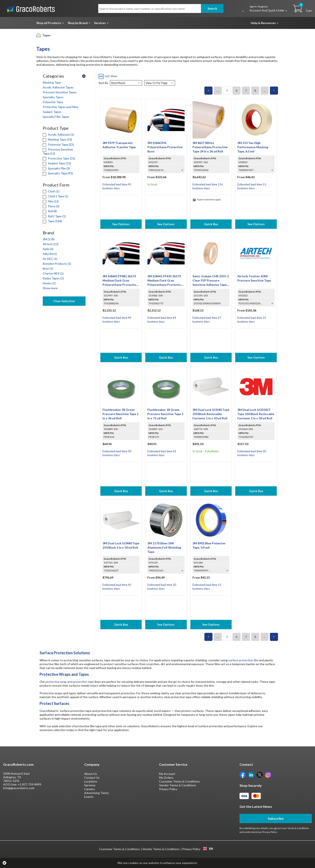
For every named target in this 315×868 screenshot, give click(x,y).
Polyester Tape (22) (58, 144)
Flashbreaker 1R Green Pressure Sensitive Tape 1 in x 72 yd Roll (165, 414)
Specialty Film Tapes (56, 117)
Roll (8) (50, 211)
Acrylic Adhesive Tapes (58, 87)
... (218, 90)
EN (208, 849)
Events (89, 797)
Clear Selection (64, 301)
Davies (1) (49, 283)
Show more (50, 288)
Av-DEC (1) (50, 259)
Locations (91, 781)
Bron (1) (48, 268)
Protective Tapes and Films (61, 107)
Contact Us (92, 778)
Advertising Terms (97, 793)
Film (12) (51, 201)
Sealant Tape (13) (57, 163)
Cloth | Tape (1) (56, 196)
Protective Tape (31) (59, 158)
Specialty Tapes (53, 97)
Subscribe (276, 818)
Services (100, 23)
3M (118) (49, 239)
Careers (90, 789)
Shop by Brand (78, 23)
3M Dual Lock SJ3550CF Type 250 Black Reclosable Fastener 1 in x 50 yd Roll (256, 414)
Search (212, 8)
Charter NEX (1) (53, 273)
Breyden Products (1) (57, 264)
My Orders (166, 778)
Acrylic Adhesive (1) (58, 134)
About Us (91, 774)
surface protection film (243, 660)
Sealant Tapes (52, 112)
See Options (121, 224)
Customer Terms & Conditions (179, 781)
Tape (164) (52, 221)
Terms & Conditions (298, 828)
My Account (167, 774)
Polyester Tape (53, 102)
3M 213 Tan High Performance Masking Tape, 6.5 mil (253, 147)
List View (108, 76)
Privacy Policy (168, 789)
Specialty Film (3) (56, 168)
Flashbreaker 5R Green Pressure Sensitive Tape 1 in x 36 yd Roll (120, 414)
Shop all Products (49, 23)
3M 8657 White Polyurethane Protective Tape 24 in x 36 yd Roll (210, 147)
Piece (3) (51, 206)
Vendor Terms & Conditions (178, 785)
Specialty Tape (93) (58, 173)
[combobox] (208, 849)
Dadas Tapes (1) (53, 278)
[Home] (39, 35)
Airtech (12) (51, 244)
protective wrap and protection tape (70, 682)
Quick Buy (211, 224)
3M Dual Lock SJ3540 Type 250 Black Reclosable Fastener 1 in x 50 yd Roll (211, 414)
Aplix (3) (48, 249)
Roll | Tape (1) (54, 216)
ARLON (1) (50, 254)
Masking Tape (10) (57, 139)
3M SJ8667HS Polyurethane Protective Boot (165, 147)
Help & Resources (263, 23)
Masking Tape (52, 82)
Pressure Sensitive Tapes (60, 92)
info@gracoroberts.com (19, 788)
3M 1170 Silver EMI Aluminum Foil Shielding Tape (164, 547)
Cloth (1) (51, 191)
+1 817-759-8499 (30, 784)
